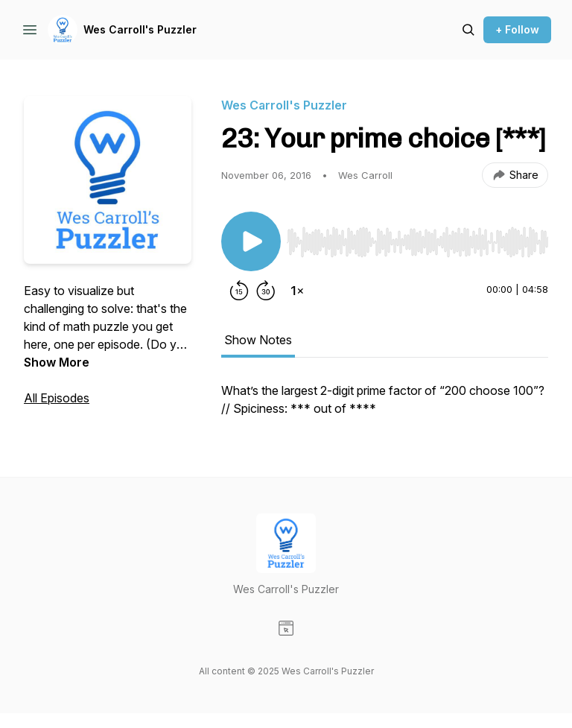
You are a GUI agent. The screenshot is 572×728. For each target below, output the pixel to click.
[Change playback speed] (297, 291)
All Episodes (57, 398)
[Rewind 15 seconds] (239, 291)
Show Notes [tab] (258, 340)
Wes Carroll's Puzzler (140, 29)
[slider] (417, 242)
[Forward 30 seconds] (266, 291)
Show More (57, 362)
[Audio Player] (417, 238)
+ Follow (517, 29)
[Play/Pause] (251, 241)
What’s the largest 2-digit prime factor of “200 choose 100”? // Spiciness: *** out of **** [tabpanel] (383, 399)
